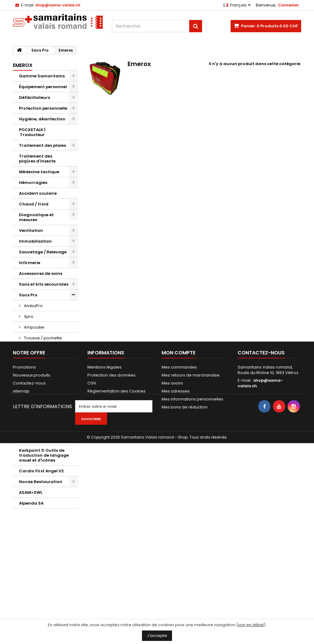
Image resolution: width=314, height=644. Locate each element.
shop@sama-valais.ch (260, 562)
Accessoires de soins (41, 273)
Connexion (288, 5)
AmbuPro (33, 306)
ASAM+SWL (31, 492)
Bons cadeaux (34, 440)
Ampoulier (34, 327)
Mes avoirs (172, 562)
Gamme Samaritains (42, 76)
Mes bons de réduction (185, 586)
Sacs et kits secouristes (44, 284)
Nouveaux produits (32, 554)
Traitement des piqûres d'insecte (37, 159)
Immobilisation (35, 241)
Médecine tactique (39, 172)
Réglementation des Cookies (117, 570)
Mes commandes (179, 546)
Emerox (31, 349)
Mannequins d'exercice (44, 392)
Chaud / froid (34, 204)
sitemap (21, 570)
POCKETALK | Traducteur (32, 132)
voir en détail (251, 625)
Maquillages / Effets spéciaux (40, 416)
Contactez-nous (29, 562)
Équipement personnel (43, 87)
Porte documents (37, 359)
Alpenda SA (31, 503)
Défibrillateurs (34, 98)
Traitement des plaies (42, 145)
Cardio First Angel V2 (41, 471)
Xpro (28, 316)
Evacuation (31, 381)
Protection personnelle (43, 108)
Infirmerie (30, 263)
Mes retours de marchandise (191, 554)
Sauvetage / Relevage (43, 252)
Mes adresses (176, 570)
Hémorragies (33, 183)
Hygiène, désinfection (42, 119)
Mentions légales (104, 546)
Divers (26, 429)
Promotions (24, 546)
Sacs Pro (28, 295)
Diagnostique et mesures (36, 217)
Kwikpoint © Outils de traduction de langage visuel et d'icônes (44, 455)
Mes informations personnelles (192, 578)
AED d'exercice (34, 402)
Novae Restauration (41, 482)
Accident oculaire (38, 193)
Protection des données (111, 554)
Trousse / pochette (42, 338)
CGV (92, 562)
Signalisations (35, 370)
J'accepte (157, 636)
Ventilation (31, 230)
